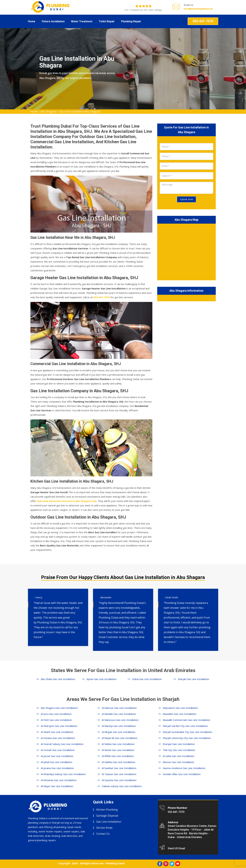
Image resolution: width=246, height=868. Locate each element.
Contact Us (103, 834)
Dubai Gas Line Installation (147, 679)
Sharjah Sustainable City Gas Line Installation (187, 732)
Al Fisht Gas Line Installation (56, 720)
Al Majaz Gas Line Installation (57, 786)
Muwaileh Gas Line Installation (180, 714)
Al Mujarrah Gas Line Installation (120, 738)
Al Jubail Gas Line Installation (57, 762)
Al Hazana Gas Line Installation (58, 738)
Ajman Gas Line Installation (101, 679)
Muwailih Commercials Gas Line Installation (186, 720)
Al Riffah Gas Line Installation (118, 756)
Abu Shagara (48, 111)
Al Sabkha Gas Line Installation (119, 762)
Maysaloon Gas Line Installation (180, 708)
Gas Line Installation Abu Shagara (80, 111)
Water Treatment (82, 21)
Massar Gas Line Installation (178, 762)
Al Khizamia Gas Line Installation (59, 780)
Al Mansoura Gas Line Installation (120, 720)
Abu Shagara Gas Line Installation (59, 708)
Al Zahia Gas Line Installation (179, 756)
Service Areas (104, 828)
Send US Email (176, 848)
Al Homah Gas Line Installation (58, 750)
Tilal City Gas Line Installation (179, 750)
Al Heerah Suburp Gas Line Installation (62, 744)
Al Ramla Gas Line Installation (118, 750)
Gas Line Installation (109, 822)
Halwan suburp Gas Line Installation (122, 786)
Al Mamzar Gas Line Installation (119, 708)
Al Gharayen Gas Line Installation (59, 726)
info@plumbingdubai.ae (198, 9)
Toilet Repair (107, 21)
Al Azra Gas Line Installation (56, 714)
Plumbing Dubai (115, 863)
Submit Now (186, 199)
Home (32, 21)
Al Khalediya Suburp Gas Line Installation (63, 774)
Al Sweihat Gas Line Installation (119, 768)
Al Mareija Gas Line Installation (119, 726)
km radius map (186, 251)
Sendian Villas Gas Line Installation (182, 774)
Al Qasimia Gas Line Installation (119, 780)
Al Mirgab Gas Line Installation (119, 732)
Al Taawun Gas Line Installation (119, 774)
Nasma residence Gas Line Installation (184, 768)
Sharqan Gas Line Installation (179, 744)
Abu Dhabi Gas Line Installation (58, 679)
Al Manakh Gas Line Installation (119, 714)
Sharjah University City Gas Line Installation (187, 738)
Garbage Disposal (107, 816)
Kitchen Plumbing (107, 810)
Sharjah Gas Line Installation (193, 679)
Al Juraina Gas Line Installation (57, 768)
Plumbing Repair (131, 21)
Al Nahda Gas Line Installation (118, 744)
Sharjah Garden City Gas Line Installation (185, 726)
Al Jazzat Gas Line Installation (57, 756)
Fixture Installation (53, 21)
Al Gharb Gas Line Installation (57, 732)
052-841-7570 (203, 21)
